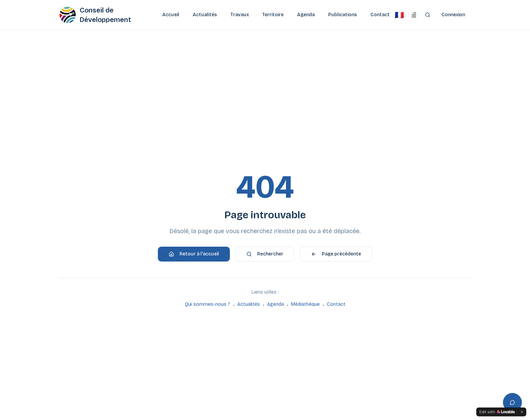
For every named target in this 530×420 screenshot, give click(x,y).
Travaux (240, 15)
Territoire (273, 15)
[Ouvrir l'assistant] (512, 402)
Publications (343, 15)
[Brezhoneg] (414, 15)
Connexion (453, 15)
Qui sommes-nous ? (208, 304)
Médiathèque (305, 304)
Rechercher (265, 254)
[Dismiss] (522, 412)
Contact (380, 15)
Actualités (205, 15)
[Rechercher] (427, 15)
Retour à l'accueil (194, 254)
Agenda (306, 15)
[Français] (399, 15)
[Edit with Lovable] (497, 412)
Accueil (171, 15)
